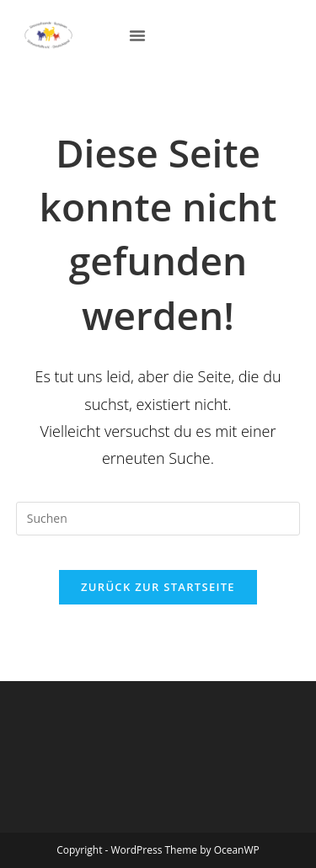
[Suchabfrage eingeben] (158, 519)
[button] (137, 35)
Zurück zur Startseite (158, 587)
